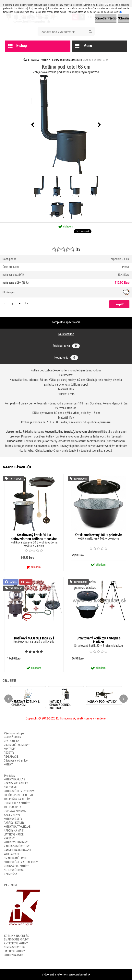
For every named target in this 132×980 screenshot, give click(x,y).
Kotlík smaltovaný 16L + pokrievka (99, 535)
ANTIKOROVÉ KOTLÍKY (16, 943)
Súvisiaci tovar (66, 346)
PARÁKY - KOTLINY (41, 60)
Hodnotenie (66, 358)
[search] (90, 32)
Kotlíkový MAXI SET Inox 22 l (34, 638)
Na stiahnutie (66, 334)
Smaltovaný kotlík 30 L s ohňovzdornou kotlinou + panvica (34, 537)
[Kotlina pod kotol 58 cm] (66, 125)
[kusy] (12, 303)
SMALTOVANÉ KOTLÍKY (16, 939)
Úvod (26, 60)
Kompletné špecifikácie (66, 322)
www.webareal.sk (80, 974)
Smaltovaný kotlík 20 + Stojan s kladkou (99, 640)
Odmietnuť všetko (106, 18)
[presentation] (33, 125)
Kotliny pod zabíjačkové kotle (67, 60)
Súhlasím (123, 18)
